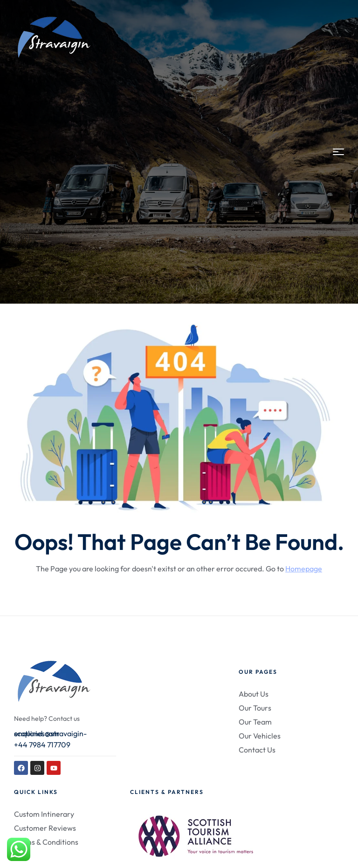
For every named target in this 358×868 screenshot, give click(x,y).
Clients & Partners (167, 792)
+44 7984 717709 (42, 745)
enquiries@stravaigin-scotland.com (50, 733)
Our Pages (258, 672)
